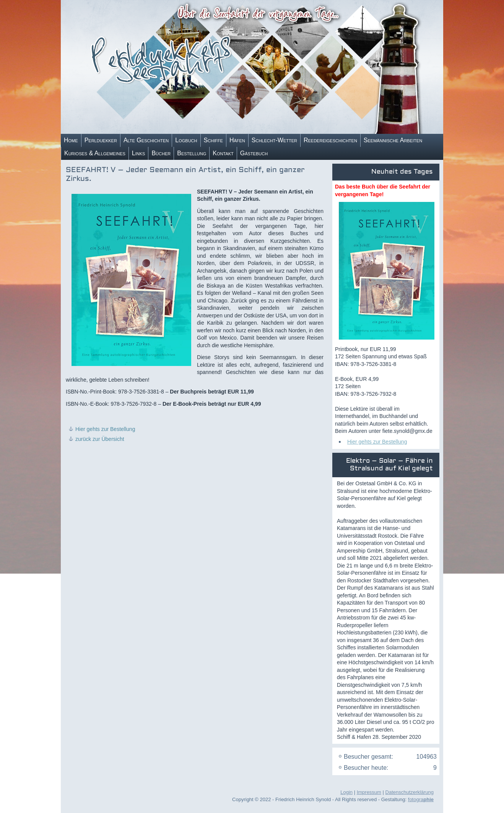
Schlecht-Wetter (274, 140)
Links (139, 153)
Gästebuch (254, 153)
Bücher (161, 153)
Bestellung (192, 153)
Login (346, 792)
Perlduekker (101, 140)
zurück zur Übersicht (100, 439)
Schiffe (213, 140)
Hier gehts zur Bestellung (105, 429)
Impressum (369, 792)
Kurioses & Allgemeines (95, 153)
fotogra (421, 799)
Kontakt (223, 153)
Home (71, 140)
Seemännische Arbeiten (393, 140)
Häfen (237, 140)
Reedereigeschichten (330, 140)
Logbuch (186, 140)
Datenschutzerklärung (410, 792)
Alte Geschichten (146, 140)
